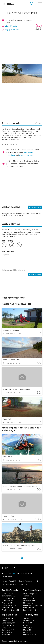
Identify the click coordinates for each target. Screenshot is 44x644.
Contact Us (22, 584)
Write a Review (35, 207)
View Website (11, 26)
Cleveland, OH (8, 620)
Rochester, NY (8, 632)
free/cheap (11, 155)
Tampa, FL (28, 596)
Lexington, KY (7, 618)
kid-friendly (29, 152)
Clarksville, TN (8, 601)
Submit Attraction (26, 581)
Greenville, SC (7, 635)
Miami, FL (27, 630)
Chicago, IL (28, 628)
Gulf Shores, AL (8, 598)
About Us (13, 581)
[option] (22, 74)
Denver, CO (28, 623)
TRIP (8, 4)
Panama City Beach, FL (33, 605)
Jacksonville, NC (30, 610)
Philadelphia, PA (30, 635)
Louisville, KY (29, 608)
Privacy (38, 581)
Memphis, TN (7, 608)
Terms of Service (9, 584)
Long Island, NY (8, 623)
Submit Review (35, 275)
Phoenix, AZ (28, 603)
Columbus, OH (8, 593)
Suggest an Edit (12, 30)
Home (4, 581)
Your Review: (8, 251)
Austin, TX (27, 632)
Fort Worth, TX (8, 625)
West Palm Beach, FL (11, 610)
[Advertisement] (22, 47)
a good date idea (26, 155)
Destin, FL (27, 625)
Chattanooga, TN (9, 605)
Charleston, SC (29, 620)
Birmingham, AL (8, 596)
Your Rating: (8, 241)
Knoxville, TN (7, 603)
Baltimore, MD (8, 630)
